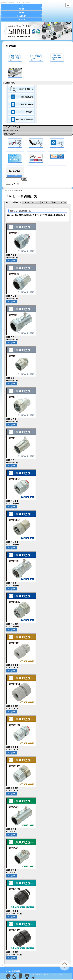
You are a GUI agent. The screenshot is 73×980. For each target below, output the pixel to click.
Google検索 (14, 176)
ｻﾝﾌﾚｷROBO (35, 202)
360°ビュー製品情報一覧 (16, 190)
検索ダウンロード (15, 58)
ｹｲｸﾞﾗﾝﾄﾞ (45, 202)
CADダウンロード (36, 58)
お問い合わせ (21, 19)
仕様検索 (36, 143)
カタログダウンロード (36, 158)
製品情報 (21, 9)
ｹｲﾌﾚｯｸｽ (26, 202)
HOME (21, 5)
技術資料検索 (57, 143)
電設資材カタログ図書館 (57, 156)
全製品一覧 (15, 73)
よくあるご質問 (21, 16)
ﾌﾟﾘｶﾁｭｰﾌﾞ (54, 202)
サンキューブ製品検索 (15, 158)
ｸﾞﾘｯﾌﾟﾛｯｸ (63, 202)
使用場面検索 (15, 143)
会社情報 (21, 12)
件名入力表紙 (57, 58)
